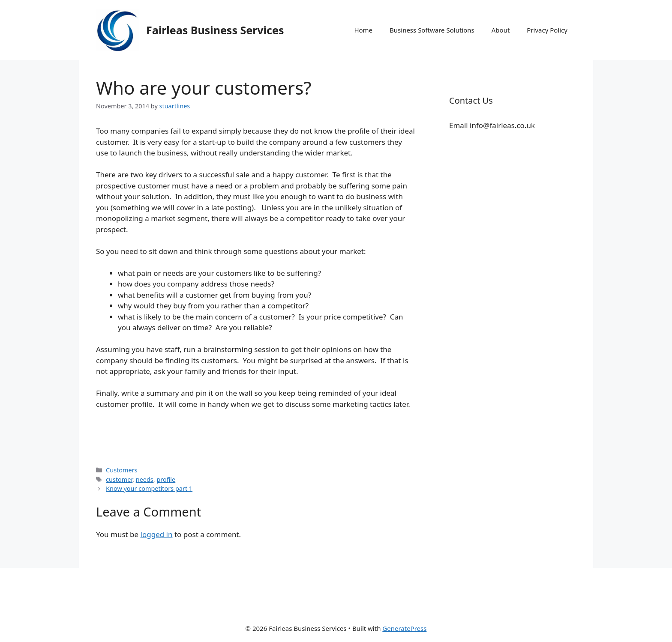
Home (363, 30)
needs (145, 479)
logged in (157, 534)
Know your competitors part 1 (149, 488)
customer (119, 479)
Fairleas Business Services (215, 30)
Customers (121, 470)
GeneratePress (404, 628)
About (501, 30)
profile (166, 479)
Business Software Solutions (432, 30)
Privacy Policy (547, 30)
